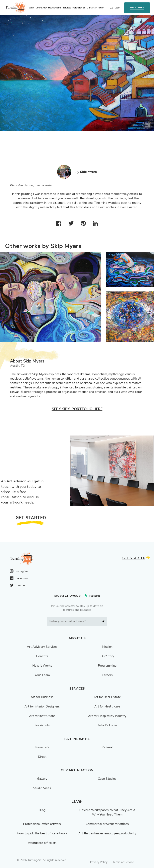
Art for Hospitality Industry (107, 716)
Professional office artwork (42, 824)
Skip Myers (88, 172)
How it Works (42, 666)
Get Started (137, 8)
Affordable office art (42, 843)
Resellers (42, 747)
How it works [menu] (55, 8)
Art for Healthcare (107, 706)
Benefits (42, 656)
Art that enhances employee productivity (107, 833)
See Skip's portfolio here (77, 409)
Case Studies (107, 779)
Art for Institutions (42, 716)
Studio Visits (42, 788)
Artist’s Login (107, 725)
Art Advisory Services (42, 647)
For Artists (42, 725)
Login (117, 8)
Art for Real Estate (107, 697)
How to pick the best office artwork (42, 833)
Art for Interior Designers (42, 706)
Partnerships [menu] (79, 8)
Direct (42, 757)
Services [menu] (67, 8)
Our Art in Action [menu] (95, 8)
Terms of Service (123, 862)
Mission (107, 647)
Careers (107, 675)
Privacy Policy (99, 862)
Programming (107, 666)
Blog (42, 810)
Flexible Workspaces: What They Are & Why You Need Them (107, 812)
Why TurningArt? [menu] (38, 8)
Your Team (42, 675)
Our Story (107, 656)
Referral (107, 747)
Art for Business (42, 697)
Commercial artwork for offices (107, 824)
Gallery (42, 779)
